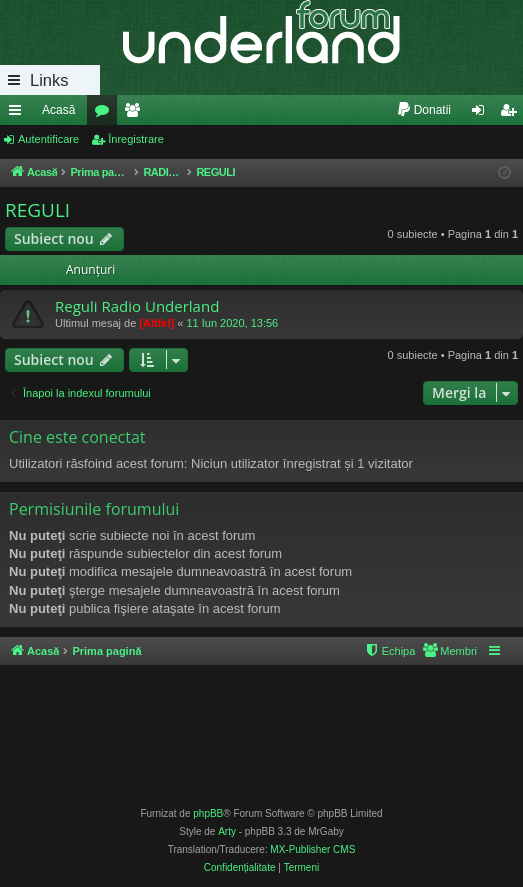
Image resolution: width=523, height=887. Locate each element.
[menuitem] (423, 110)
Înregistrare (136, 139)
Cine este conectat (77, 437)
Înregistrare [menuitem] (512, 114)
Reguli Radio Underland (137, 306)
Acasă (58, 110)
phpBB (208, 813)
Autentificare (48, 139)
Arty (227, 831)
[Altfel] (156, 323)
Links (49, 80)
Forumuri (106, 114)
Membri (136, 114)
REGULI (37, 210)
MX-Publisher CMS (312, 849)
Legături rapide (19, 114)
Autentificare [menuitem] (482, 114)
